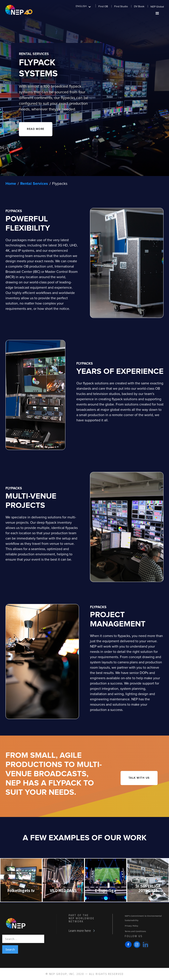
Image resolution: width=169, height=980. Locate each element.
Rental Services (34, 184)
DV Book (139, 6)
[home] (19, 10)
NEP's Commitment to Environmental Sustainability (143, 918)
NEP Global (157, 7)
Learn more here (80, 931)
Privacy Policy (131, 926)
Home (11, 184)
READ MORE (36, 129)
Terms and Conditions (135, 931)
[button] (83, 6)
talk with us (139, 778)
